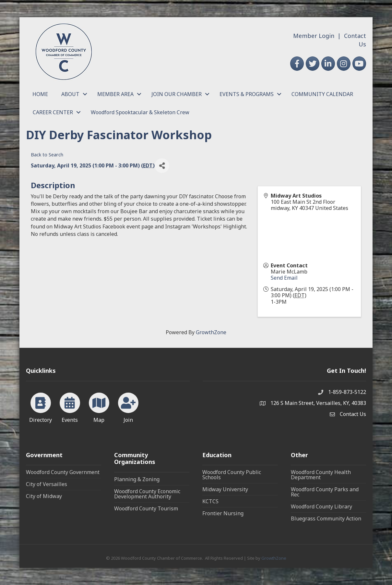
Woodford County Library (321, 506)
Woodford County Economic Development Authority (147, 494)
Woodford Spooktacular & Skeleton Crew (140, 112)
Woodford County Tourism (146, 508)
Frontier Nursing (223, 513)
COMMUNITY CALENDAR (322, 94)
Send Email (284, 278)
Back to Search (47, 155)
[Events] (70, 407)
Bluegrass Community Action (326, 518)
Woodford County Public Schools (232, 475)
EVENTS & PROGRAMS (247, 94)
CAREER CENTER (53, 112)
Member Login (314, 36)
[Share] (162, 166)
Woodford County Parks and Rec (325, 492)
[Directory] (41, 407)
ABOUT (70, 94)
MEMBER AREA (115, 94)
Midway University (225, 489)
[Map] (99, 407)
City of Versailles (47, 484)
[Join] (128, 407)
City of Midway (44, 496)
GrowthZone (211, 332)
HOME (40, 94)
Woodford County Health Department (321, 475)
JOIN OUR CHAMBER (177, 94)
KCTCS (210, 501)
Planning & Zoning (137, 479)
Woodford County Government (63, 472)
